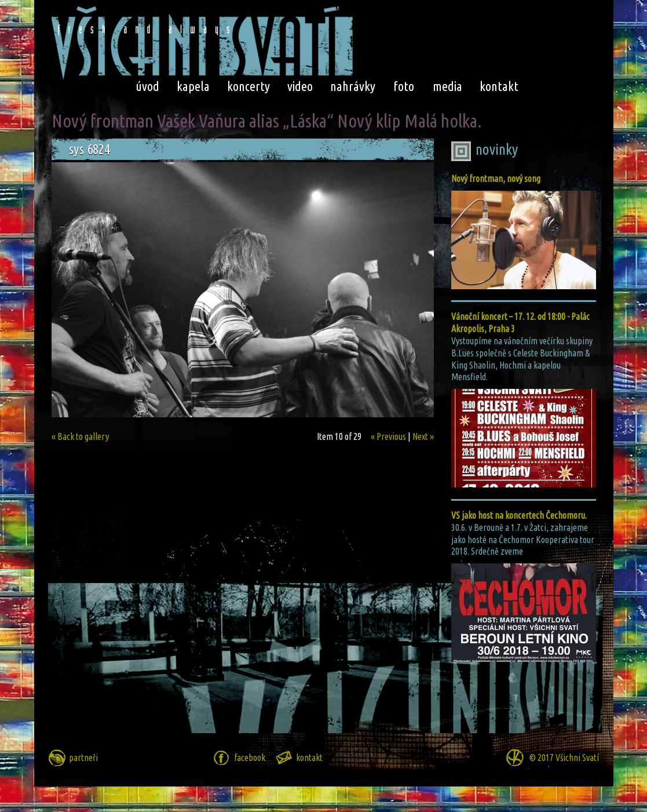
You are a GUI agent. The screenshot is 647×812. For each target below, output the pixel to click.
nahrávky (353, 86)
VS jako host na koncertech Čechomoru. (519, 515)
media (447, 86)
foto (404, 86)
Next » (423, 436)
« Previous (388, 436)
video (300, 86)
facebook (250, 758)
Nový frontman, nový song (496, 179)
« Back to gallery (80, 436)
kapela (193, 86)
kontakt (499, 86)
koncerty (248, 86)
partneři (83, 758)
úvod (147, 86)
